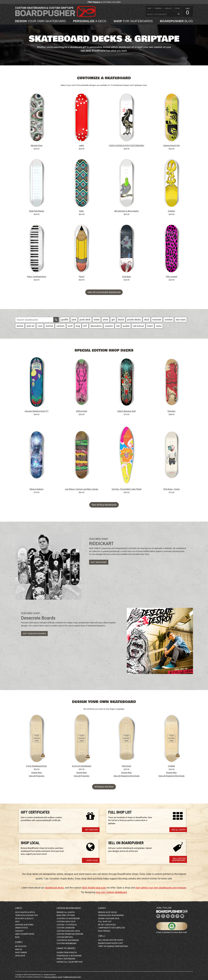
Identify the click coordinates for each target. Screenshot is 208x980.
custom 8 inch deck (66, 922)
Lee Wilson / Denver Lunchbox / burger (82, 489)
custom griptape (65, 937)
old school (138, 326)
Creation (171, 211)
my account (21, 946)
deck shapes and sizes (94, 888)
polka (82, 145)
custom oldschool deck (68, 931)
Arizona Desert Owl (171, 145)
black (121, 320)
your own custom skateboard (111, 892)
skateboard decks (54, 888)
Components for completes (112, 928)
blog (176, 21)
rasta (159, 326)
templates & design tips (26, 915)
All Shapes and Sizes (104, 787)
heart (150, 326)
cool (40, 326)
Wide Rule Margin (37, 211)
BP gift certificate (107, 925)
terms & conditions (51, 977)
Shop (102, 908)
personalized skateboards (111, 915)
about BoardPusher (25, 934)
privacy (60, 977)
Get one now (92, 830)
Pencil (82, 277)
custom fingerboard (67, 943)
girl (113, 320)
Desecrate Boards (38, 618)
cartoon (60, 326)
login (177, 8)
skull (147, 320)
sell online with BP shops (111, 940)
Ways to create (66, 948)
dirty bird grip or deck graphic (126, 211)
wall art (30, 326)
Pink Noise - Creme (171, 489)
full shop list (105, 922)
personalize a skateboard (69, 956)
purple (126, 326)
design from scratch (67, 953)
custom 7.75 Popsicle (67, 925)
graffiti (65, 320)
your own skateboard (41, 21)
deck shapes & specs (25, 912)
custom (109, 326)
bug (78, 326)
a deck (90, 21)
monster (157, 320)
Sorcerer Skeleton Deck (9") (37, 411)
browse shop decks (107, 912)
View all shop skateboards (104, 505)
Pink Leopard (171, 277)
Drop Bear (126, 277)
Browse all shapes (66, 912)
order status (21, 928)
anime (20, 326)
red (118, 326)
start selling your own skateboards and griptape (161, 888)
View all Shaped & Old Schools (126, 776)
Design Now (37, 773)
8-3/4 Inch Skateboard (82, 766)
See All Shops (178, 830)
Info (19, 908)
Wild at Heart (82, 411)
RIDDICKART (101, 544)
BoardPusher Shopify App (111, 943)
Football (171, 766)
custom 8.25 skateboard (68, 919)
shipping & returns (24, 925)
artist (105, 320)
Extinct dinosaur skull (126, 411)
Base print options (66, 915)
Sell (102, 936)
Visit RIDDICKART (99, 562)
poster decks (134, 320)
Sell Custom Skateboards (179, 859)
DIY (85, 326)
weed (97, 320)
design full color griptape (70, 962)
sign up (168, 8)
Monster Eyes (37, 145)
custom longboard (66, 928)
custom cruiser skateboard (70, 934)
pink (74, 320)
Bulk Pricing (104, 931)
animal (49, 326)
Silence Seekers (37, 489)
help (149, 8)
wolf (70, 326)
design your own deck (109, 919)
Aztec (82, 211)
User (19, 942)
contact (19, 931)
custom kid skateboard (68, 940)
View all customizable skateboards (104, 292)
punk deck (85, 320)
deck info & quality (24, 919)
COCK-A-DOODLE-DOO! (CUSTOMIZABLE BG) (126, 145)
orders (158, 8)
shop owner (21, 953)
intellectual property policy (72, 977)
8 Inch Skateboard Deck (37, 766)
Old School (126, 766)
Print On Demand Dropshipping (113, 946)
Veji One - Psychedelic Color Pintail (126, 489)
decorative (96, 326)
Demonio (171, 411)
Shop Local (92, 860)
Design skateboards (69, 908)
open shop (20, 956)
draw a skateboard (66, 959)
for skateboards (133, 21)
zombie (168, 320)
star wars (181, 320)
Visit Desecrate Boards (34, 634)
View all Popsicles (37, 776)
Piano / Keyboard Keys (37, 277)
